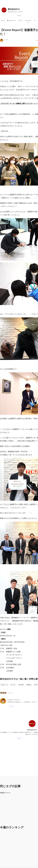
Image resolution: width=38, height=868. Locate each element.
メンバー (21, 20)
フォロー (19, 16)
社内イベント (5, 685)
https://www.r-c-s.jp (12, 12)
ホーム (3, 20)
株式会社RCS (14, 9)
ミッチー (6, 40)
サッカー (14, 685)
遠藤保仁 (29, 685)
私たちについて (11, 20)
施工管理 (21, 685)
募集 (35, 20)
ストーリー (28, 20)
